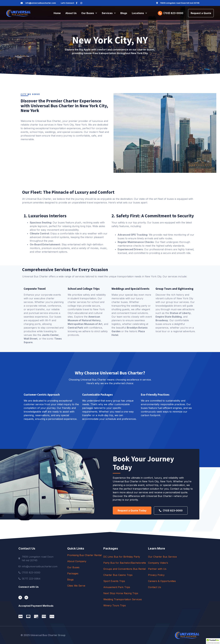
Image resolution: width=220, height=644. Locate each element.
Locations (139, 13)
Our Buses (89, 13)
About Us (71, 13)
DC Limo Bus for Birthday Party (155, 557)
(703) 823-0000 (173, 13)
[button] (213, 641)
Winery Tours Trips (148, 605)
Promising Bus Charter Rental (111, 555)
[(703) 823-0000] (160, 13)
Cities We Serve (103, 586)
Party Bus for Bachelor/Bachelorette (158, 563)
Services (109, 13)
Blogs (124, 13)
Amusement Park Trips (150, 587)
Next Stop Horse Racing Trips (154, 593)
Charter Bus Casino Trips (151, 575)
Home (57, 13)
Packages (99, 573)
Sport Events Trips (147, 581)
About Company (103, 561)
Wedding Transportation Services (156, 599)
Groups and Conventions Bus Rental (158, 569)
